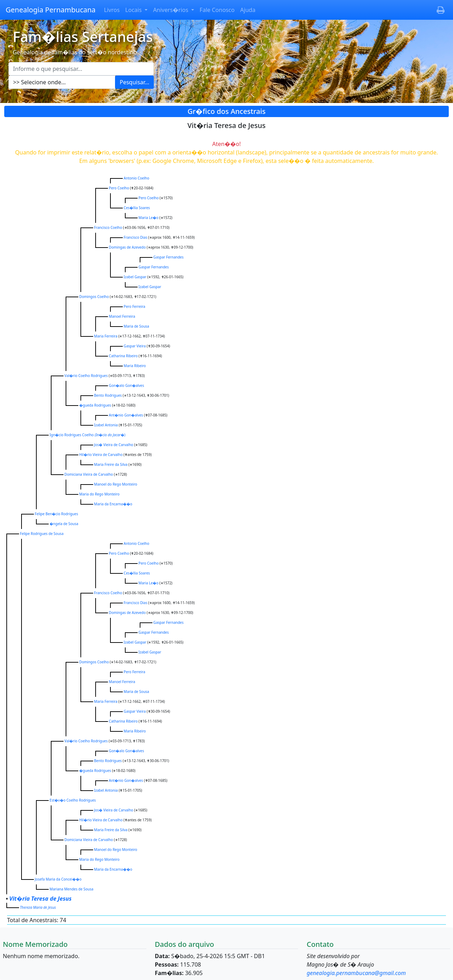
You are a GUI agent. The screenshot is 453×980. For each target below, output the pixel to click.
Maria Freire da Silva (111, 464)
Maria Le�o (149, 218)
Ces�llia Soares (137, 208)
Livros (112, 10)
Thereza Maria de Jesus (38, 907)
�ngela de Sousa (64, 524)
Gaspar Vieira (135, 346)
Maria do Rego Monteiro (99, 494)
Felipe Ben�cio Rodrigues (57, 514)
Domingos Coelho (94, 297)
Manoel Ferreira (122, 316)
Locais (134, 10)
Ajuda (248, 10)
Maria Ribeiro (135, 366)
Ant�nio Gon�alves (126, 415)
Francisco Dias (136, 237)
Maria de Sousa (137, 326)
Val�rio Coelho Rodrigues (86, 376)
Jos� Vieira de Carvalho (114, 445)
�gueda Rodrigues (95, 405)
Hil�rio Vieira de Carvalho (101, 455)
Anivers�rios (171, 10)
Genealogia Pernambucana (51, 10)
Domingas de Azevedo (127, 247)
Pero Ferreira (135, 306)
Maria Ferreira (106, 336)
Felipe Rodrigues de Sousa (42, 534)
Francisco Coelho (108, 227)
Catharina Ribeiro (123, 356)
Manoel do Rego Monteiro (116, 484)
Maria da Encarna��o (113, 504)
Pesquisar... (134, 82)
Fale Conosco (217, 10)
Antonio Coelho (137, 178)
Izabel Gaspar (135, 277)
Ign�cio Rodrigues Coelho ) (88, 435)
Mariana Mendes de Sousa (72, 889)
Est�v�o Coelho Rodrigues (73, 800)
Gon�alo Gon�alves (127, 385)
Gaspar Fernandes (169, 257)
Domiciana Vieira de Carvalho (89, 474)
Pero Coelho (119, 188)
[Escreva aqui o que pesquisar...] (81, 69)
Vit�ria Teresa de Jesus (40, 899)
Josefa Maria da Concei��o (58, 879)
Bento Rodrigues (108, 395)
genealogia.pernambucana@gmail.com (356, 973)
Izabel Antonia (106, 425)
